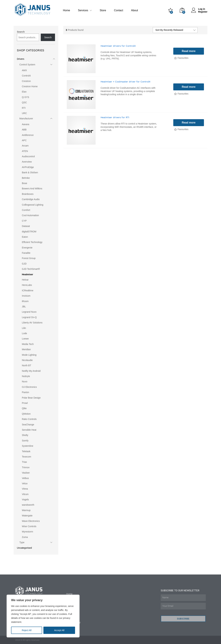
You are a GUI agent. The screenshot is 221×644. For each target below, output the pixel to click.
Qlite (24, 408)
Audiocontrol (28, 156)
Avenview (27, 162)
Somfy (25, 441)
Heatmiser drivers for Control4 (118, 46)
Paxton (26, 392)
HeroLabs (27, 285)
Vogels (25, 500)
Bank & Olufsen (30, 172)
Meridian (26, 349)
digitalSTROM (29, 232)
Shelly (25, 435)
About (135, 10)
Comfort (26, 210)
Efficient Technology (32, 242)
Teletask (26, 451)
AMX (24, 70)
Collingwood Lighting (33, 205)
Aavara (26, 124)
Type (22, 542)
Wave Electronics (31, 521)
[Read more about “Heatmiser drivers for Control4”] (189, 51)
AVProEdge (28, 167)
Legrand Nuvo (29, 312)
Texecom (27, 457)
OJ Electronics (29, 387)
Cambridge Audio (31, 199)
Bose (25, 183)
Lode (24, 333)
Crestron (26, 81)
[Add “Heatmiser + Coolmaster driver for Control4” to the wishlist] (181, 94)
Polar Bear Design (31, 398)
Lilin (24, 328)
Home (67, 10)
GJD (24, 264)
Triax (24, 462)
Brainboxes (28, 194)
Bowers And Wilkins (32, 189)
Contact (119, 10)
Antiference (28, 135)
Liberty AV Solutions (32, 323)
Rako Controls (29, 419)
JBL (24, 307)
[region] (43, 616)
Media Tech (28, 344)
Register (203, 12)
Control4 (26, 76)
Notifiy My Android (31, 371)
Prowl (25, 403)
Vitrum (25, 494)
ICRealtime (28, 290)
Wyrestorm (28, 532)
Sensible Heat (29, 430)
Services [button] (83, 10)
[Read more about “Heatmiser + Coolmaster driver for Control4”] (189, 87)
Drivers (21, 59)
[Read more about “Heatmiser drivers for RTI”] (189, 123)
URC (24, 113)
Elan (24, 92)
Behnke (26, 178)
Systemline (28, 446)
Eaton (25, 237)
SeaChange (28, 425)
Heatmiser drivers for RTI (115, 117)
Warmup (26, 510)
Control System (27, 65)
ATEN (25, 151)
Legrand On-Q (29, 317)
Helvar (25, 280)
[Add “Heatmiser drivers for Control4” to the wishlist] (181, 58)
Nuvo (25, 382)
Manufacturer (26, 119)
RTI (24, 108)
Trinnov (26, 467)
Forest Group (29, 258)
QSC (24, 102)
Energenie (27, 248)
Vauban (26, 473)
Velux (25, 483)
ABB (24, 130)
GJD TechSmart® (31, 269)
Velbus (25, 478)
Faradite (26, 253)
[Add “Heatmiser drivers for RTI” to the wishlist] (181, 130)
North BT (27, 365)
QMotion (26, 414)
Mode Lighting (29, 355)
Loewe (25, 339)
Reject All (27, 630)
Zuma (25, 537)
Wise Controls (29, 526)
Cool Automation (30, 215)
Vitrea (25, 489)
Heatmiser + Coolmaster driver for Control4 (125, 82)
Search (21, 32)
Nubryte (26, 376)
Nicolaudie (27, 360)
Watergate (27, 516)
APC (24, 140)
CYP (24, 221)
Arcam (25, 146)
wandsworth (28, 505)
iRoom (25, 301)
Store (103, 10)
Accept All (59, 630)
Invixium (26, 296)
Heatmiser (28, 274)
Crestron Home (30, 86)
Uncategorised (24, 548)
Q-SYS (26, 97)
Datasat (26, 226)
